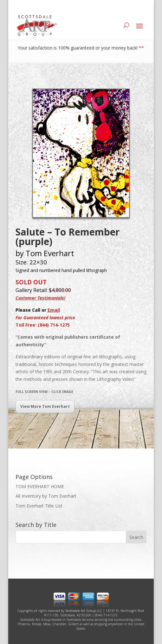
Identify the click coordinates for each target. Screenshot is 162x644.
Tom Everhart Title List (39, 506)
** (141, 48)
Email (54, 310)
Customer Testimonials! (40, 298)
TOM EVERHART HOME (40, 486)
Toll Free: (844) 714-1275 (43, 325)
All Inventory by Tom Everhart (46, 496)
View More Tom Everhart (45, 406)
